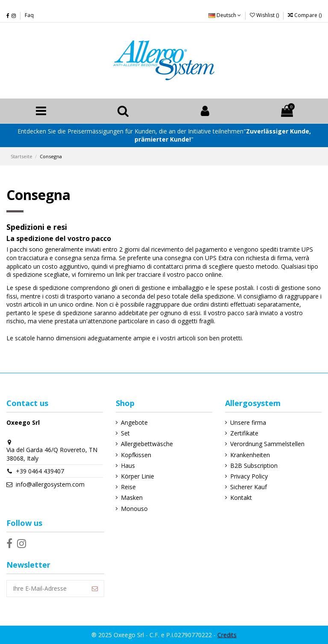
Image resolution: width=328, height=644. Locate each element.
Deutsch (225, 15)
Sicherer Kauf (249, 487)
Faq (29, 15)
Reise (128, 487)
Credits (227, 635)
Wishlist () (265, 15)
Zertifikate (244, 433)
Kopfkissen (136, 455)
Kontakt (241, 498)
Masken (132, 498)
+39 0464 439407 (40, 471)
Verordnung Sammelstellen (267, 444)
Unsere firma (248, 422)
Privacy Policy (249, 476)
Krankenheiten (250, 455)
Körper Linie (138, 476)
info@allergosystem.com (50, 484)
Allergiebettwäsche (147, 444)
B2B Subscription (254, 466)
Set (125, 433)
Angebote (134, 422)
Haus (128, 466)
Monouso (134, 509)
